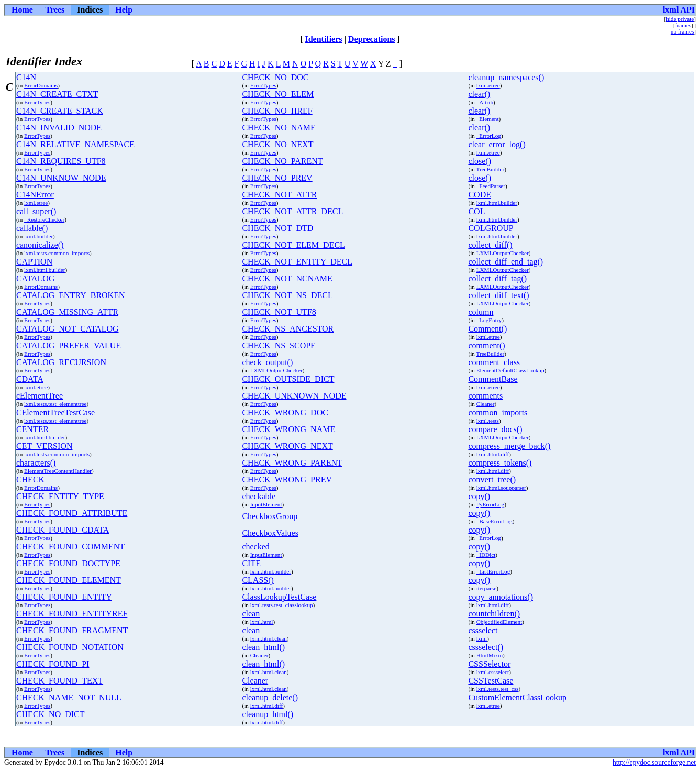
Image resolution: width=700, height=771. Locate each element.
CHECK (30, 480)
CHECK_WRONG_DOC (285, 412)
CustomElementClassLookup (517, 697)
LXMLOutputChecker (503, 253)
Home (22, 10)
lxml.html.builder (497, 203)
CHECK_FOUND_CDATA (63, 530)
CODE (480, 195)
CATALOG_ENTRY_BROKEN (71, 295)
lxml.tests (488, 421)
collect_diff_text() (498, 295)
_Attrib (485, 102)
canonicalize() (40, 245)
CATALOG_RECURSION (61, 362)
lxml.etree (488, 85)
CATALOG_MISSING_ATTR (67, 312)
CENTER (32, 429)
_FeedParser (491, 186)
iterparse (487, 588)
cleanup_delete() (270, 697)
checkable (259, 496)
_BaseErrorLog (495, 521)
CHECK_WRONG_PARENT (292, 463)
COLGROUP (491, 228)
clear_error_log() (497, 144)
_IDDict (486, 555)
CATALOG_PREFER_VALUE (69, 345)
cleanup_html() (268, 714)
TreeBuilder (490, 169)
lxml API (679, 10)
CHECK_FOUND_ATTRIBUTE (72, 513)
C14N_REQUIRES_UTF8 (61, 161)
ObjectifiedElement (499, 622)
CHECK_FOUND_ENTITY (64, 597)
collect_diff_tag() (497, 278)
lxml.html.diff (493, 454)
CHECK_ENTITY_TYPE (60, 496)
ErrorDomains (41, 85)
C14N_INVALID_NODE (59, 128)
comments (485, 396)
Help (124, 10)
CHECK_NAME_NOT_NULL (69, 697)
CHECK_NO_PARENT (282, 161)
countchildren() (494, 614)
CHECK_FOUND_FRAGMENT (72, 630)
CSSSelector (489, 664)
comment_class (494, 362)
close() (480, 161)
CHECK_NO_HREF (277, 111)
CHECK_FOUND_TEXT (60, 681)
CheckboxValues (270, 533)
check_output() (267, 362)
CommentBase (493, 379)
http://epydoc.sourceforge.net (654, 762)
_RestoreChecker (44, 219)
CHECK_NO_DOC (275, 77)
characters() (36, 463)
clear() (479, 94)
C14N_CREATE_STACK (60, 111)
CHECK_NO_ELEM (278, 94)
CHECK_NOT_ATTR (279, 195)
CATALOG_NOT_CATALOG (68, 329)
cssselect (483, 630)
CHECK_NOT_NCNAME (287, 278)
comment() (486, 345)
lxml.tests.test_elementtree (55, 404)
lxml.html (262, 622)
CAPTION (34, 262)
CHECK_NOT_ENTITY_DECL (297, 262)
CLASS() (258, 580)
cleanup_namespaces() (506, 77)
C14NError (35, 195)
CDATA (30, 379)
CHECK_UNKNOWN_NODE (294, 396)
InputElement (266, 504)
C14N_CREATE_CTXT (57, 94)
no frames (682, 31)
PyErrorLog (490, 504)
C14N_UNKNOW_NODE (61, 178)
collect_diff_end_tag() (505, 262)
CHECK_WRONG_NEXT (287, 446)
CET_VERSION (45, 446)
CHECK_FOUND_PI (53, 664)
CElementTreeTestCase (55, 412)
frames (683, 25)
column (481, 312)
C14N (26, 77)
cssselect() (486, 647)
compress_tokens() (500, 463)
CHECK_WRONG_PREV (287, 480)
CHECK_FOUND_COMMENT (70, 547)
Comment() (487, 329)
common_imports (498, 412)
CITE (251, 563)
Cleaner (486, 404)
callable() (32, 228)
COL (476, 211)
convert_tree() (492, 480)
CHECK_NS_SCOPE (279, 345)
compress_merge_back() (509, 446)
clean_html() (263, 647)
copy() (479, 496)
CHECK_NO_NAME (279, 128)
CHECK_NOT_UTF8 (279, 312)
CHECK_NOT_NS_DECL (287, 295)
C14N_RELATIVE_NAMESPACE (75, 144)
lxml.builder (38, 236)
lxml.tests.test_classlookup (282, 605)
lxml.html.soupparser (501, 488)
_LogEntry (489, 320)
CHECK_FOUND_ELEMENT (69, 580)
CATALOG (35, 278)
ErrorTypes (263, 85)
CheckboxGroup (270, 516)
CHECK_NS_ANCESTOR (288, 329)
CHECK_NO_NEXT (277, 144)
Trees (55, 10)
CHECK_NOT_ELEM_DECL (293, 245)
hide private (680, 19)
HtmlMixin (490, 655)
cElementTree (40, 396)
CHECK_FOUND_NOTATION (70, 647)
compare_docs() (495, 429)
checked (255, 547)
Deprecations (371, 39)
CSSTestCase (491, 681)
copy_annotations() (501, 597)
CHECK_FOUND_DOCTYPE (68, 563)
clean (251, 614)
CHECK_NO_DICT (51, 714)
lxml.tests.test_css (498, 689)
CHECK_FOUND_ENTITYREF (72, 614)
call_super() (36, 211)
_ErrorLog (489, 136)
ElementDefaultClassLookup (510, 370)
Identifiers (323, 39)
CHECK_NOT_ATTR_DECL (292, 211)
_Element (488, 119)
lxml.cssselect (493, 672)
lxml (482, 638)
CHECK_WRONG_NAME (288, 429)
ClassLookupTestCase (279, 597)
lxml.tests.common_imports (57, 253)
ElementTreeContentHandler (58, 471)
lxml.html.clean (269, 638)
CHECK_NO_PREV (277, 178)
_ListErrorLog (493, 571)
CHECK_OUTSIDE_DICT (288, 379)
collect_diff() (490, 245)
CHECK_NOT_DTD (277, 228)
